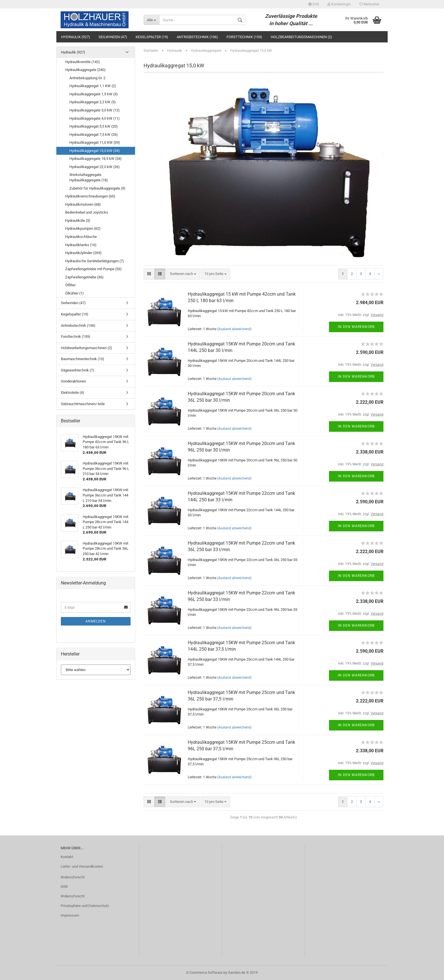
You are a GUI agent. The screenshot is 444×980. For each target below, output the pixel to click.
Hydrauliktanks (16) (81, 245)
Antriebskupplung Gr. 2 (87, 78)
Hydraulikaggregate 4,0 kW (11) (95, 118)
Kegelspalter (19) (152, 37)
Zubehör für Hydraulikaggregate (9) (97, 188)
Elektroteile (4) (72, 393)
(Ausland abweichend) (234, 329)
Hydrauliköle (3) (78, 221)
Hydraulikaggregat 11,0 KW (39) (95, 142)
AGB (64, 886)
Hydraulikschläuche (81, 237)
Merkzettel (369, 4)
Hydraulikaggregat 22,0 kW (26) (95, 167)
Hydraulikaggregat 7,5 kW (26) (94, 135)
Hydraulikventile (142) (83, 62)
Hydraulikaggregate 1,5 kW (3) (94, 94)
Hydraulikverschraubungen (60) (90, 196)
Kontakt (67, 857)
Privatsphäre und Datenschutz (85, 906)
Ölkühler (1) (74, 293)
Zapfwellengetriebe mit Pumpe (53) (93, 269)
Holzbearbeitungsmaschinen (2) (301, 37)
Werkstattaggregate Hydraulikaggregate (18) (89, 177)
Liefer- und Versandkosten (82, 866)
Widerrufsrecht (73, 877)
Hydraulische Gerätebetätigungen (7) (95, 261)
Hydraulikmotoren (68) (83, 204)
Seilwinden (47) (113, 37)
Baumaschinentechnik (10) (83, 359)
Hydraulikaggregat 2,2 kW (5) (93, 102)
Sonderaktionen (73, 381)
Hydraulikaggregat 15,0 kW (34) (95, 151)
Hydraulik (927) (76, 37)
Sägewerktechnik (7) (78, 370)
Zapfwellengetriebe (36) (84, 277)
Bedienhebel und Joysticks (87, 212)
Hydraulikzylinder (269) (83, 253)
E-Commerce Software (204, 973)
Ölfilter (70, 285)
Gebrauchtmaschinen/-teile (83, 404)
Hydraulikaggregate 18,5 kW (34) (96, 159)
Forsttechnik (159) (244, 37)
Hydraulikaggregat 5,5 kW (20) (94, 126)
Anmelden (96, 621)
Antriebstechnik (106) (197, 37)
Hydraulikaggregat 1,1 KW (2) (93, 86)
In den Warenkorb (356, 327)
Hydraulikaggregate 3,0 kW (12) (95, 110)
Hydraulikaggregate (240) (85, 70)
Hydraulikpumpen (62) (83, 228)
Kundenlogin (339, 4)
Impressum (70, 915)
